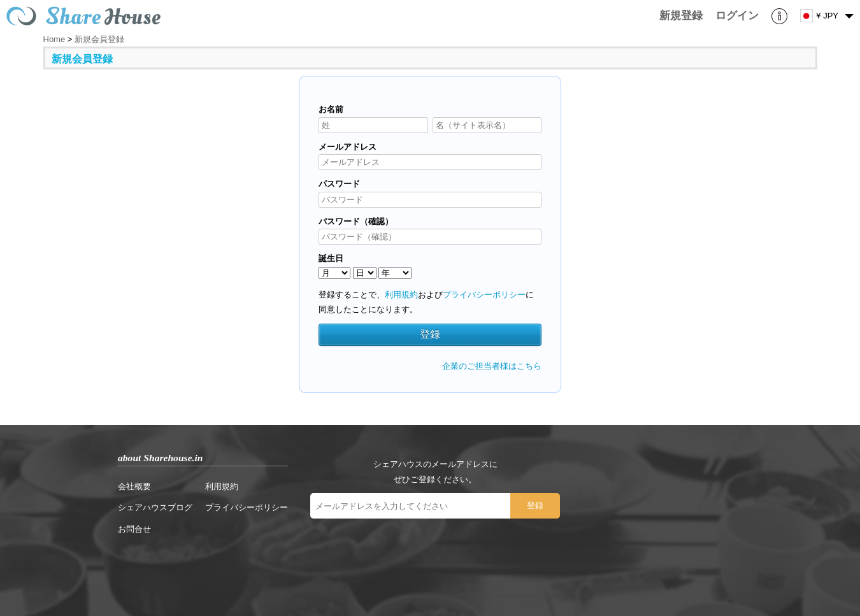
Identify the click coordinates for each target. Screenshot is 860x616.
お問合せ (134, 529)
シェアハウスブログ (155, 507)
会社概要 (134, 486)
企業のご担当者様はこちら (492, 366)
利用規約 (401, 295)
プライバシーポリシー (484, 295)
